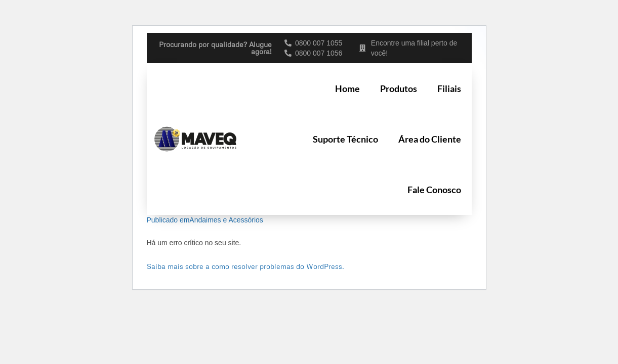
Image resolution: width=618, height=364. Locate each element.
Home (347, 88)
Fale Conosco (434, 190)
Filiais (449, 88)
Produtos (399, 88)
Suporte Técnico (345, 139)
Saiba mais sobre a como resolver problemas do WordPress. (245, 266)
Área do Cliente (430, 139)
